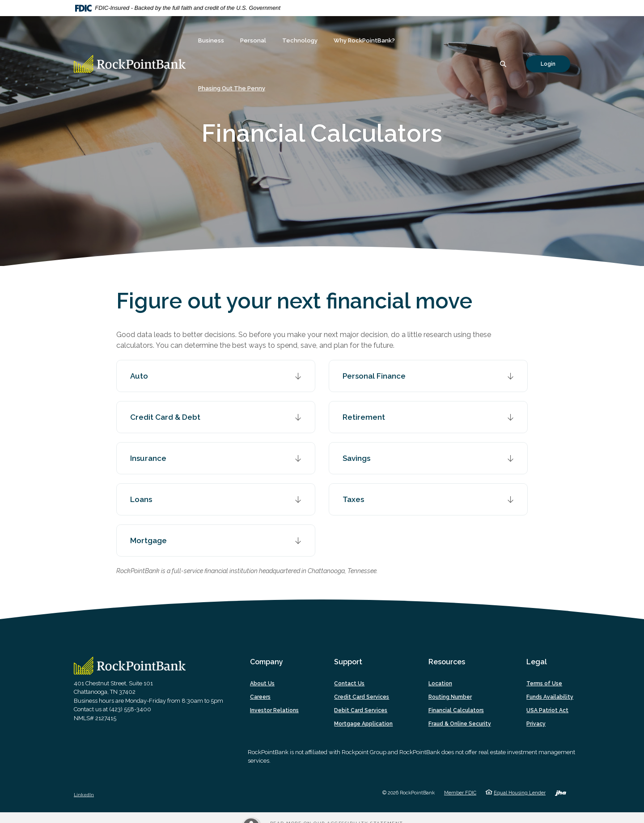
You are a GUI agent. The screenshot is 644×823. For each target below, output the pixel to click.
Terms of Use (544, 684)
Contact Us (349, 684)
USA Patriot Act (547, 710)
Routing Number (450, 697)
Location (440, 684)
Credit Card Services (362, 697)
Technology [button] (300, 40)
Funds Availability (550, 697)
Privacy (536, 724)
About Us (262, 684)
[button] (216, 376)
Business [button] (211, 40)
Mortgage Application (363, 724)
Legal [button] (537, 662)
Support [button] (348, 662)
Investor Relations (274, 710)
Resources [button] (447, 662)
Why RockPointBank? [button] (364, 40)
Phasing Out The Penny (232, 88)
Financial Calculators (456, 710)
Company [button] (267, 662)
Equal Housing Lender (520, 793)
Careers (260, 697)
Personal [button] (253, 40)
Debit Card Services (361, 710)
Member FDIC (460, 793)
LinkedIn (84, 795)
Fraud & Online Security (460, 724)
